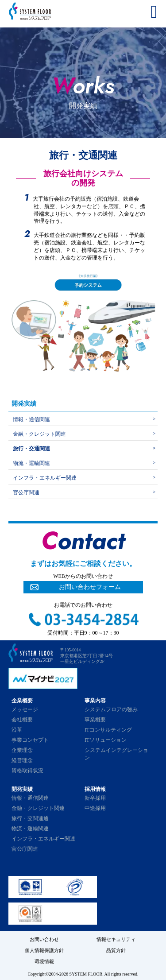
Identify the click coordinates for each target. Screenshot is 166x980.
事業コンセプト (30, 740)
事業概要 (95, 720)
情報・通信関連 (31, 419)
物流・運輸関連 (31, 463)
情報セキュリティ (116, 939)
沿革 (17, 730)
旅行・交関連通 (30, 818)
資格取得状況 (27, 771)
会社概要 (22, 720)
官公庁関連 (26, 492)
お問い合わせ (44, 939)
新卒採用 (95, 798)
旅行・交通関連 (31, 449)
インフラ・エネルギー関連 (45, 478)
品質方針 (116, 950)
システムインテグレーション (116, 754)
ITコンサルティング (108, 730)
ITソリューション (106, 740)
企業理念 (22, 750)
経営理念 (22, 760)
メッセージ (25, 709)
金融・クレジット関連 (39, 434)
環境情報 (44, 961)
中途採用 (95, 808)
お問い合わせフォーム (90, 587)
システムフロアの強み (111, 709)
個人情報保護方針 (44, 950)
